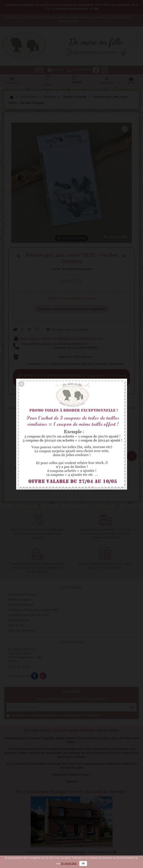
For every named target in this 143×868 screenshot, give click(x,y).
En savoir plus (69, 863)
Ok (83, 863)
